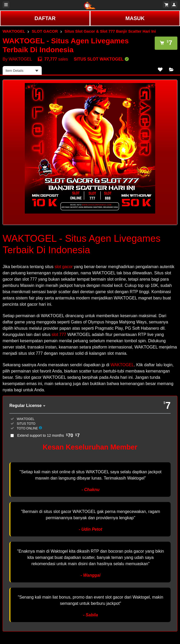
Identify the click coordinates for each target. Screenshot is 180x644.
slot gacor (64, 267)
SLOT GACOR (45, 31)
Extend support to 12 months (49, 435)
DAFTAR (45, 18)
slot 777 (59, 335)
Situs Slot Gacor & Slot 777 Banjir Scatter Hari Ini (110, 31)
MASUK (135, 18)
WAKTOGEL (14, 31)
